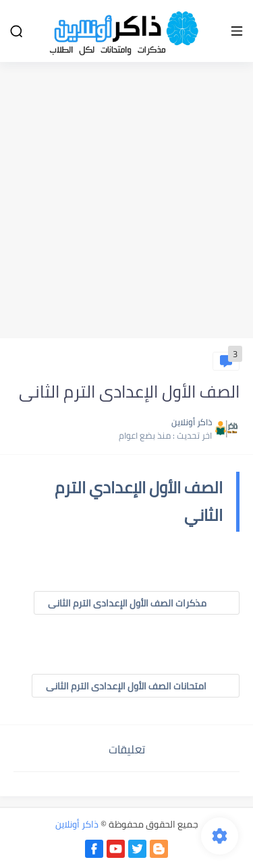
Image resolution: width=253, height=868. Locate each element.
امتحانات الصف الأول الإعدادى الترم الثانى (136, 686)
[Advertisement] (126, 202)
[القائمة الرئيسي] (237, 31)
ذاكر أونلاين (77, 824)
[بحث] (16, 31)
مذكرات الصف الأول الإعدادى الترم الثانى (137, 603)
